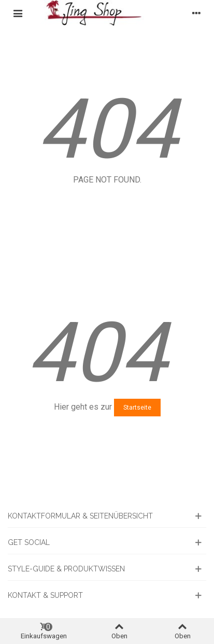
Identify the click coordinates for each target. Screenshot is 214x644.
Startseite (137, 408)
